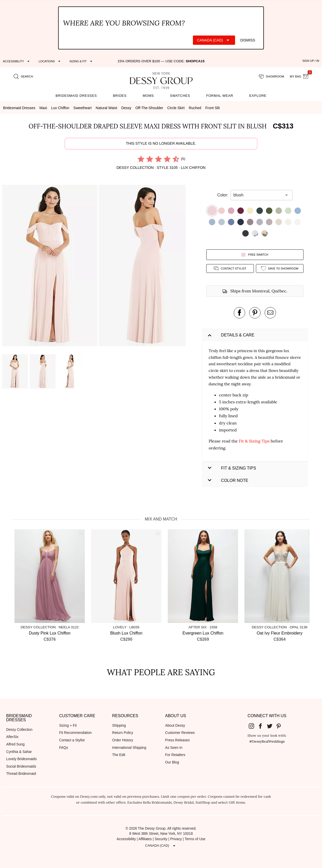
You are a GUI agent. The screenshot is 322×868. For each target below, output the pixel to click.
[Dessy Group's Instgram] (253, 726)
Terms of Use (195, 839)
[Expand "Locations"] (50, 61)
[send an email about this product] (270, 313)
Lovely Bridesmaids (21, 759)
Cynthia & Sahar (19, 752)
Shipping (119, 726)
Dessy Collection (19, 730)
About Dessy (175, 726)
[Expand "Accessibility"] (17, 61)
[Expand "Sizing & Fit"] (82, 61)
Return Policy (123, 733)
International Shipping (129, 748)
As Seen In (174, 748)
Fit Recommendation (75, 733)
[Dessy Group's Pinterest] (281, 726)
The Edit (119, 755)
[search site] (23, 77)
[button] (50, 266)
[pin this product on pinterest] (255, 313)
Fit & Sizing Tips (254, 441)
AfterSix (12, 737)
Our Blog (172, 762)
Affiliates (145, 839)
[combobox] (258, 195)
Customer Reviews (180, 733)
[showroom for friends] (271, 77)
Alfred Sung (15, 744)
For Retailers (175, 755)
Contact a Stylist (72, 740)
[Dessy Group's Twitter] (272, 726)
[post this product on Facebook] (239, 313)
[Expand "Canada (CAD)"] (214, 40)
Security (161, 839)
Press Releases (177, 740)
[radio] (141, 159)
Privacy (176, 839)
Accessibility (126, 839)
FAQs (64, 748)
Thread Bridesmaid (21, 774)
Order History (123, 740)
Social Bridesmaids (21, 766)
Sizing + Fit (68, 726)
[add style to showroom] (280, 268)
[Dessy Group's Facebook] (262, 726)
